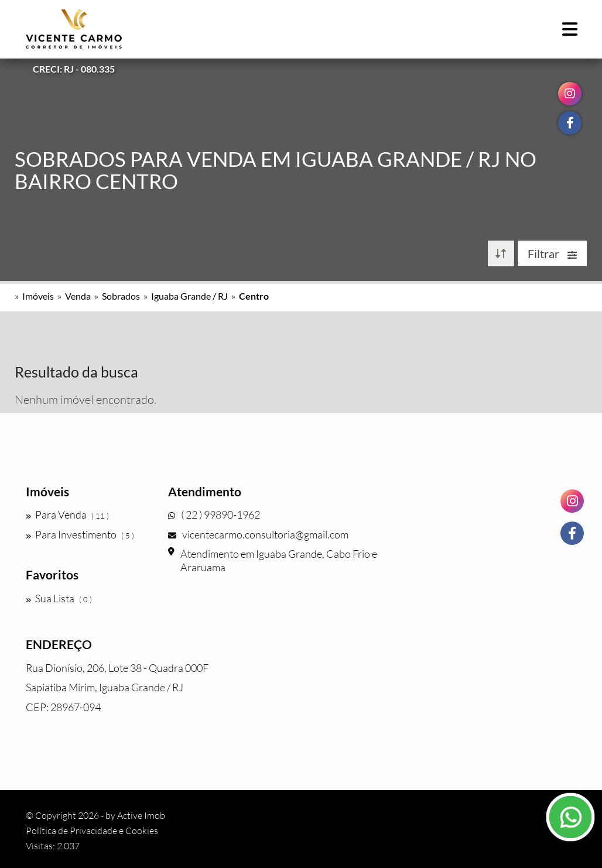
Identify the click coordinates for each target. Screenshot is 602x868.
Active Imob (141, 815)
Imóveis (38, 296)
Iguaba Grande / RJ (189, 296)
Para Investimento (80, 534)
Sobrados (121, 296)
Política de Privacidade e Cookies (92, 831)
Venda (78, 296)
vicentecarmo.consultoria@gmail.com (258, 534)
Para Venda (67, 514)
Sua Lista (59, 598)
